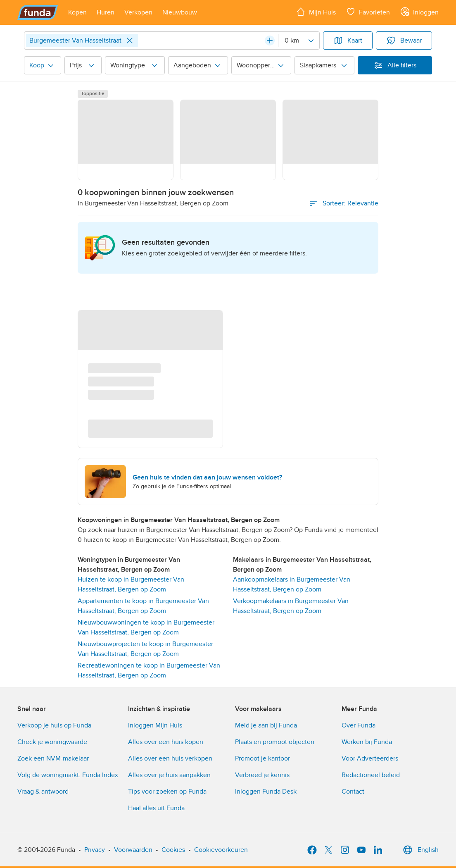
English (420, 850)
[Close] (130, 41)
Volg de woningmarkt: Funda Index (68, 775)
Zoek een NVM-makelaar (53, 758)
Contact (353, 792)
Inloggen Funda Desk (266, 792)
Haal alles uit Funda (156, 808)
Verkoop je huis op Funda (54, 725)
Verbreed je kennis (262, 775)
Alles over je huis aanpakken (169, 775)
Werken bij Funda (367, 742)
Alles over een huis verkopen (170, 758)
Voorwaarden (133, 850)
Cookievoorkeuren (221, 850)
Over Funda (359, 725)
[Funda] (38, 12)
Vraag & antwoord (43, 792)
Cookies (173, 850)
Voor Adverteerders (370, 758)
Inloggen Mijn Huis (155, 725)
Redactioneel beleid (371, 775)
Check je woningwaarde (52, 742)
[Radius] (299, 41)
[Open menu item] (77, 12)
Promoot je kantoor (262, 758)
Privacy (95, 850)
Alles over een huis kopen (166, 742)
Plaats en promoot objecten (275, 742)
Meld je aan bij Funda (266, 725)
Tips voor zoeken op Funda (167, 792)
